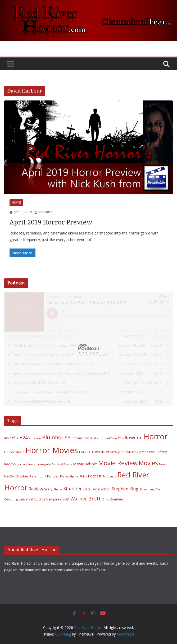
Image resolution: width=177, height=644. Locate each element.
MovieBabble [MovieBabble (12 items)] (85, 464)
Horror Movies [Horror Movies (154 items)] (52, 450)
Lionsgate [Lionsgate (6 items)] (44, 464)
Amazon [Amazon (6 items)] (35, 438)
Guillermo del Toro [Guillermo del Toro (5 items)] (104, 438)
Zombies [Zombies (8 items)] (117, 499)
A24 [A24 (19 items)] (24, 438)
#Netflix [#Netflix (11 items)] (11, 438)
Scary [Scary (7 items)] (48, 489)
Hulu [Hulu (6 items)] (82, 452)
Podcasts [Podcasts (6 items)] (109, 476)
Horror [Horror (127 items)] (156, 436)
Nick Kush (45, 212)
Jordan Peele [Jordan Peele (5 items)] (26, 464)
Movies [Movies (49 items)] (148, 463)
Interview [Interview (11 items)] (109, 452)
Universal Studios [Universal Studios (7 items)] (32, 499)
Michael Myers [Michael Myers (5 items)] (62, 464)
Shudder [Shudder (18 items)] (73, 489)
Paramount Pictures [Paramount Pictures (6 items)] (44, 476)
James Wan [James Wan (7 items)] (147, 452)
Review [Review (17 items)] (36, 489)
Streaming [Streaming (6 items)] (147, 489)
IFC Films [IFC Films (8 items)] (93, 452)
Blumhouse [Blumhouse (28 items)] (56, 437)
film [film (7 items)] (86, 438)
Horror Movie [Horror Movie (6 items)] (14, 452)
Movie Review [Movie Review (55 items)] (118, 463)
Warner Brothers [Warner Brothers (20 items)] (90, 499)
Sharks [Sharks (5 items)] (58, 489)
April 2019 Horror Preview (51, 222)
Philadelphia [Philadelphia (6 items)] (69, 476)
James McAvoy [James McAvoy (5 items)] (128, 452)
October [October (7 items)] (22, 476)
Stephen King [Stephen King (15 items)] (125, 489)
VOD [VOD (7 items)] (66, 499)
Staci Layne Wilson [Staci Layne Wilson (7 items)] (97, 489)
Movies (16, 203)
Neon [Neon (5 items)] (163, 464)
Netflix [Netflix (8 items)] (9, 476)
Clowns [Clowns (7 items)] (77, 438)
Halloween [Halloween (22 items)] (130, 437)
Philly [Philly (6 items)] (83, 476)
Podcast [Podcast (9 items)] (95, 476)
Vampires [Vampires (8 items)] (54, 499)
